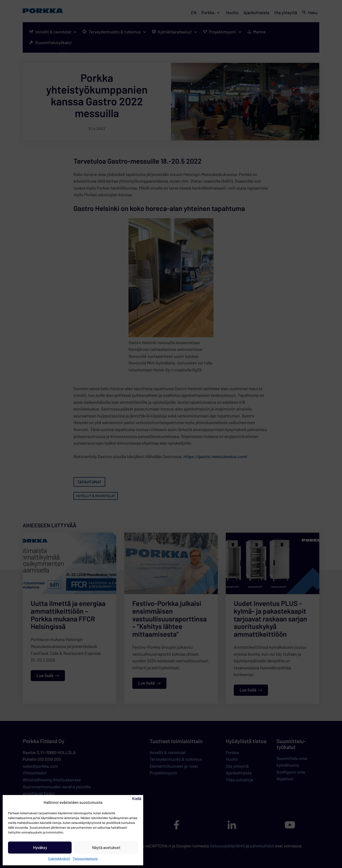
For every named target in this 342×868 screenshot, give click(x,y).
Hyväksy (40, 847)
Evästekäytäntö (59, 859)
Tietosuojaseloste (85, 859)
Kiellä (137, 798)
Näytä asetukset (106, 847)
